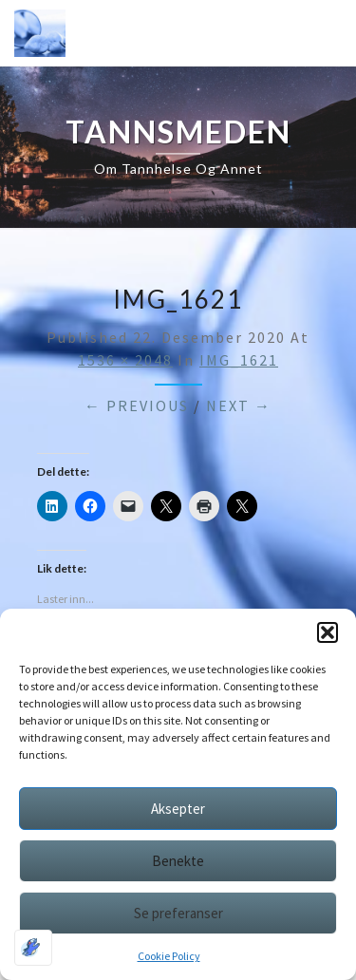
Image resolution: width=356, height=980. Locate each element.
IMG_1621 (239, 360)
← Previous (137, 405)
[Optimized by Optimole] (33, 948)
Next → (239, 405)
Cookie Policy (169, 956)
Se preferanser (178, 913)
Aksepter (178, 809)
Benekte (178, 861)
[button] (328, 632)
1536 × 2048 (125, 360)
